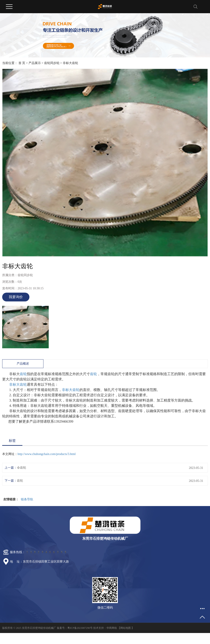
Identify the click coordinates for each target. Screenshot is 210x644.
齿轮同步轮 (52, 63)
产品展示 (35, 63)
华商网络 (112, 628)
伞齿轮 (22, 468)
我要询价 (16, 297)
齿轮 (23, 374)
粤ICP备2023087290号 (80, 628)
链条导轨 (27, 499)
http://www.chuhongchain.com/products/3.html (47, 454)
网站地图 (126, 628)
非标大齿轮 (18, 384)
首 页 (22, 63)
